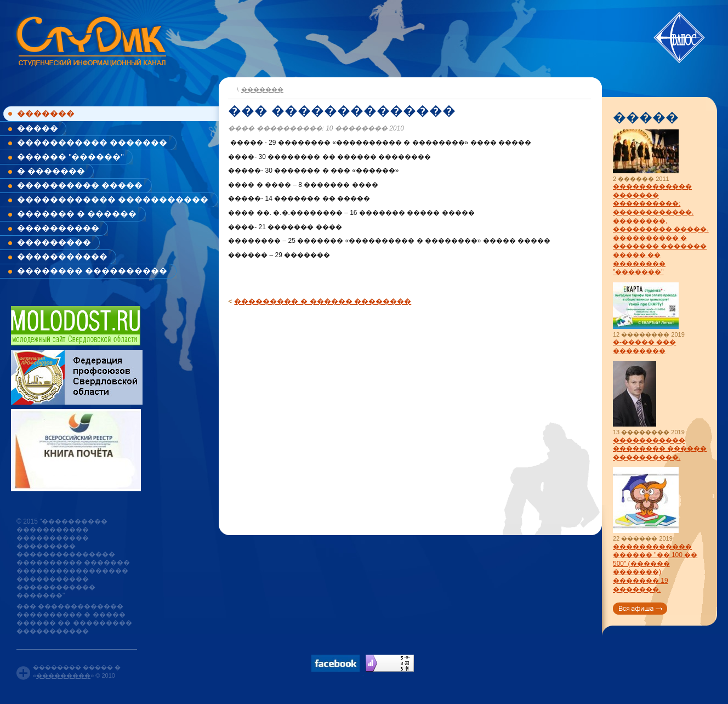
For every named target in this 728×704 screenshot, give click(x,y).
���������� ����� (80, 185)
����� (38, 128)
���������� (58, 228)
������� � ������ (77, 214)
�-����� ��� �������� (644, 347)
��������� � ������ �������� (323, 301)
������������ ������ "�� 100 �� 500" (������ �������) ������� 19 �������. (655, 568)
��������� (54, 242)
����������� (62, 256)
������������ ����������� (113, 199)
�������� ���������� (92, 271)
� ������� (51, 171)
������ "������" (70, 157)
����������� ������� (92, 142)
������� (46, 113)
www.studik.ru (90, 39)
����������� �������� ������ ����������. (660, 449)
